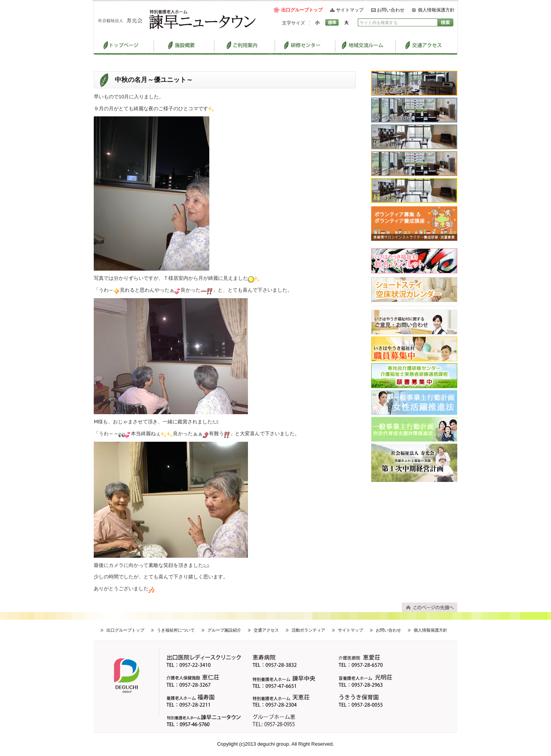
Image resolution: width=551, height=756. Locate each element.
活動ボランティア (308, 630)
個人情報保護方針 (436, 10)
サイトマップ (350, 10)
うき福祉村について (176, 630)
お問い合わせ (391, 10)
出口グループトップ (302, 10)
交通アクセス (266, 630)
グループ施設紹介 (224, 630)
